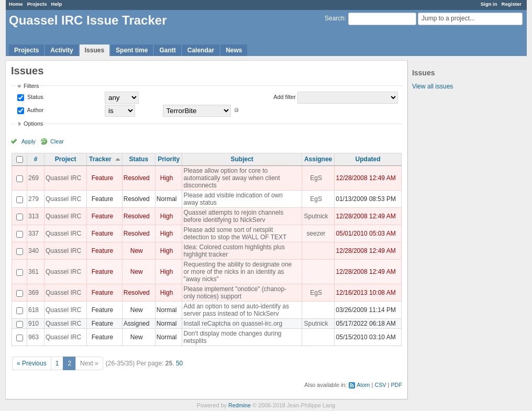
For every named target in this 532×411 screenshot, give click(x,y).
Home (16, 4)
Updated (368, 159)
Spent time (132, 50)
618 (34, 310)
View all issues (433, 86)
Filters (31, 86)
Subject (242, 159)
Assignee (318, 159)
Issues (95, 50)
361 (34, 272)
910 (34, 324)
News (234, 50)
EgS (316, 178)
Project (66, 159)
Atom (363, 385)
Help (57, 4)
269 (34, 178)
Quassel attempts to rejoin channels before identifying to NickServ (233, 216)
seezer (316, 234)
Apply (29, 141)
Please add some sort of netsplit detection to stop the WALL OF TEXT (235, 234)
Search (335, 18)
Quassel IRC (63, 178)
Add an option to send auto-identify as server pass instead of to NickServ (236, 310)
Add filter (285, 97)
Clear (57, 141)
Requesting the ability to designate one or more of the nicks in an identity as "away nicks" (237, 272)
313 (34, 216)
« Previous (32, 363)
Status (35, 97)
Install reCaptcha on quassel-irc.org (233, 324)
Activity (62, 50)
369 (34, 293)
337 (34, 234)
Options (33, 124)
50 (179, 363)
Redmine (240, 405)
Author (35, 110)
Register (512, 4)
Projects (37, 4)
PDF (396, 385)
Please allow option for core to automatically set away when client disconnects (231, 178)
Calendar (201, 50)
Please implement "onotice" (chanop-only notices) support (235, 293)
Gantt (167, 50)
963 (34, 337)
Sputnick (316, 216)
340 (34, 251)
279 (34, 199)
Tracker (100, 159)
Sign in (489, 4)
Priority (169, 159)
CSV (380, 385)
